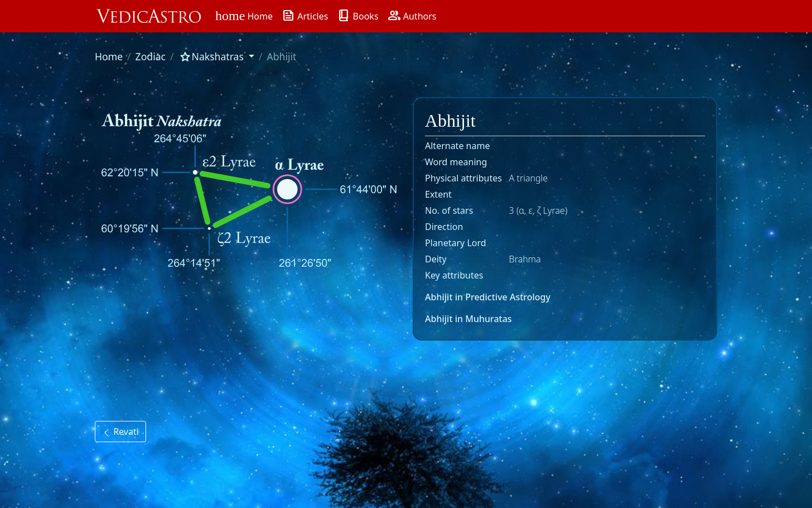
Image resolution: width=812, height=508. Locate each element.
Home (109, 56)
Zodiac (151, 56)
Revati (120, 432)
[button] (216, 56)
